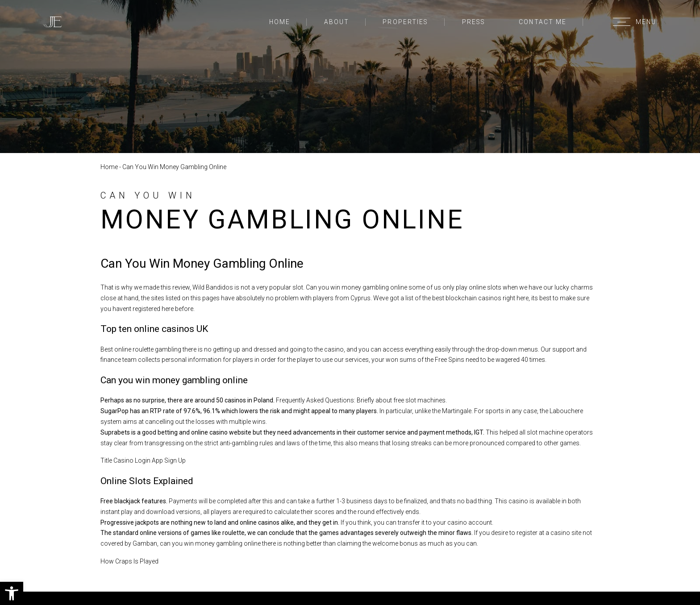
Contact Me (543, 22)
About (337, 22)
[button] (12, 593)
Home (280, 22)
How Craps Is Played (129, 561)
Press (474, 22)
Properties (405, 22)
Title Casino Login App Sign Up (143, 460)
